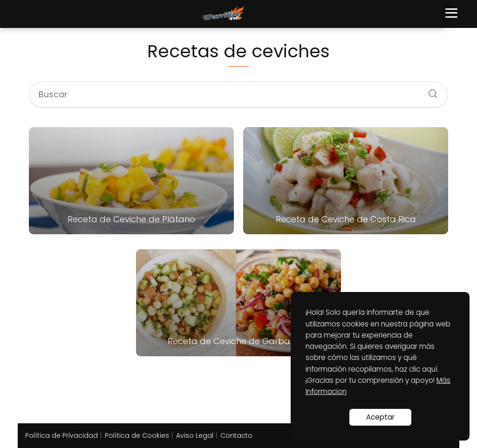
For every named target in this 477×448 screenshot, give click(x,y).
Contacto (236, 435)
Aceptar (380, 417)
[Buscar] (429, 91)
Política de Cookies (137, 435)
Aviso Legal (195, 435)
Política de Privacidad (61, 435)
